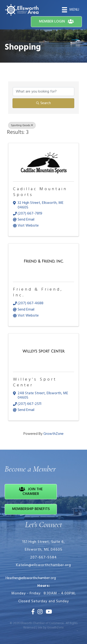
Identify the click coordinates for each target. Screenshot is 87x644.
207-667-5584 (43, 557)
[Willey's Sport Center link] (43, 352)
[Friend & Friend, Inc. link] (43, 262)
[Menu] (71, 10)
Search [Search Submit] (43, 103)
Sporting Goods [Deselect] (22, 125)
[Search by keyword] (43, 92)
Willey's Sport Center (35, 382)
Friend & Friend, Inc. (38, 292)
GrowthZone (53, 434)
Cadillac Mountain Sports (40, 192)
